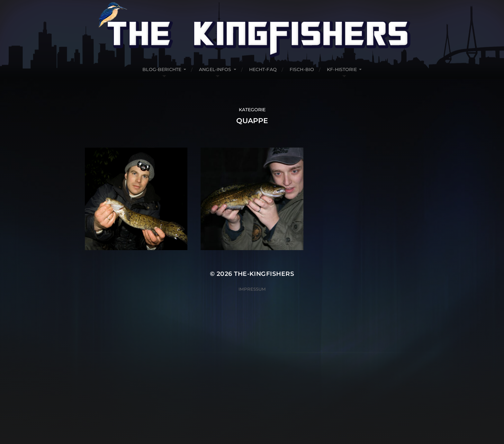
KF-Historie (342, 69)
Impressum (252, 289)
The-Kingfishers (264, 274)
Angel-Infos (215, 69)
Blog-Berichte (162, 69)
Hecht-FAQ (263, 69)
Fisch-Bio (302, 69)
